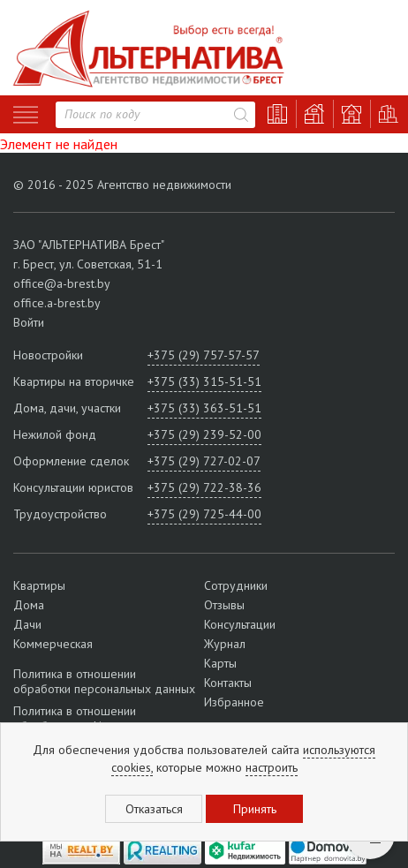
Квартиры (39, 585)
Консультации (240, 624)
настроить (272, 767)
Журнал (225, 644)
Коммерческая (53, 644)
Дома (29, 605)
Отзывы (224, 605)
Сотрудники (236, 585)
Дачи (27, 624)
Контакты (228, 683)
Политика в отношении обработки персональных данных (104, 682)
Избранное (234, 702)
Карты (220, 663)
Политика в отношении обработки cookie (75, 718)
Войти (29, 322)
